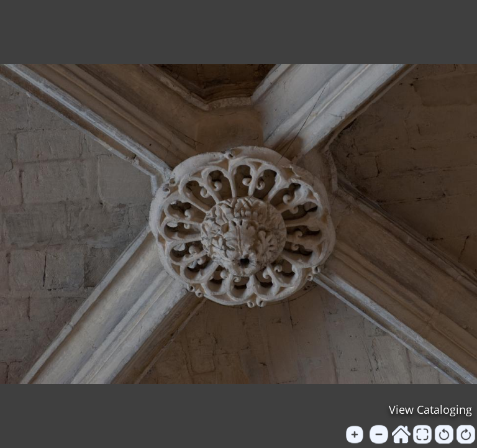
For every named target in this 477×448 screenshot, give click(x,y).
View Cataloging (430, 409)
